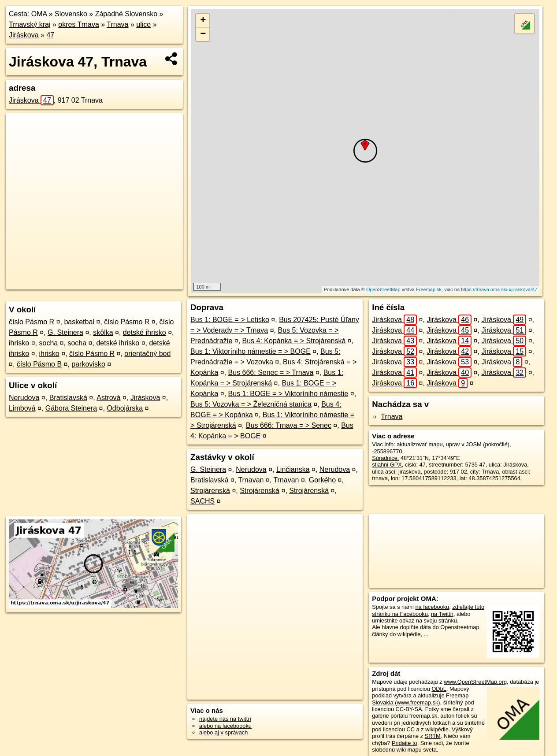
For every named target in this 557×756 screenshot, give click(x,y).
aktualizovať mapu (420, 444)
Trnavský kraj (30, 24)
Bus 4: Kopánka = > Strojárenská (294, 341)
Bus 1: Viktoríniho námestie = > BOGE (251, 351)
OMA (39, 14)
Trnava (117, 24)
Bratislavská (68, 398)
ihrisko (19, 343)
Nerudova (24, 398)
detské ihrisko (145, 332)
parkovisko (88, 364)
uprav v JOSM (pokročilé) (478, 444)
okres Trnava (78, 24)
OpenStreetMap (383, 289)
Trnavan (251, 480)
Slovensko (71, 14)
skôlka (103, 332)
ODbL (439, 689)
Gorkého (322, 480)
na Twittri (442, 614)
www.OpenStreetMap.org (475, 682)
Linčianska (293, 469)
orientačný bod (147, 354)
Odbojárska (125, 408)
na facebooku (432, 607)
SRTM (433, 736)
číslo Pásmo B (39, 364)
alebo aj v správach (223, 732)
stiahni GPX (387, 465)
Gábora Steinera (71, 408)
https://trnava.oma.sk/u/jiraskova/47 (499, 289)
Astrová (108, 398)
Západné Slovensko (126, 14)
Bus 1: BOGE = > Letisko (230, 320)
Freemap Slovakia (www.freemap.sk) (420, 699)
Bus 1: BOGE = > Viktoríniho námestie (288, 394)
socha (48, 343)
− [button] (203, 34)
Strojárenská (210, 491)
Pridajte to (405, 743)
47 (50, 35)
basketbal (79, 322)
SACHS (202, 501)
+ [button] (203, 21)
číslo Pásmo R (32, 322)
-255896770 (387, 451)
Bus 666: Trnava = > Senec (289, 425)
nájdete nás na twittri (225, 719)
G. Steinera (65, 332)
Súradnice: (385, 458)
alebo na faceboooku (225, 726)
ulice (143, 24)
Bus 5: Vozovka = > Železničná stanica (251, 404)
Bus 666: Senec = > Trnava (271, 372)
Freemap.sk (429, 289)
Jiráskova (24, 35)
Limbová (22, 408)
